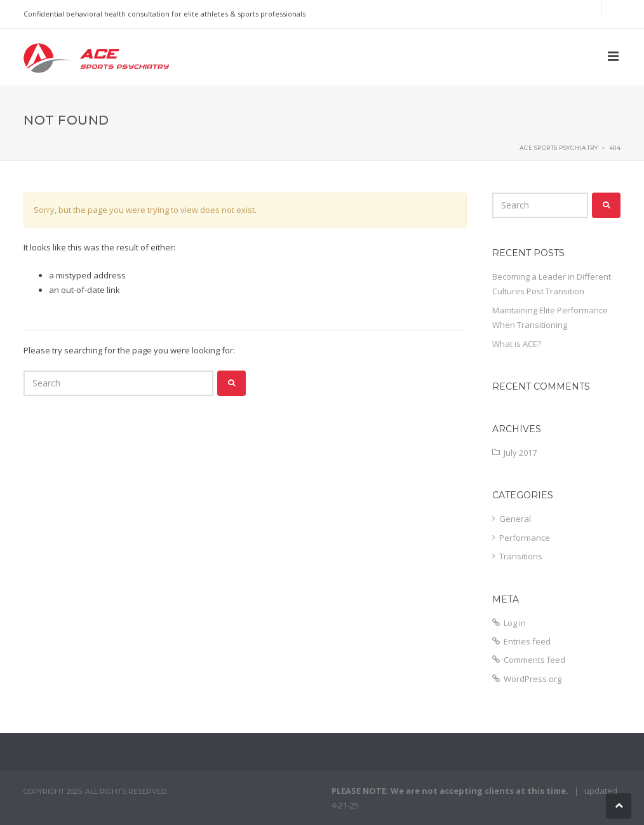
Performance (525, 538)
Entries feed (527, 641)
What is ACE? (517, 344)
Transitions (521, 556)
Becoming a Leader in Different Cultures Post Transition (552, 284)
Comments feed (534, 660)
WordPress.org (533, 679)
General (515, 519)
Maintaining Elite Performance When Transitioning (550, 317)
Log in (515, 623)
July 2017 (520, 453)
